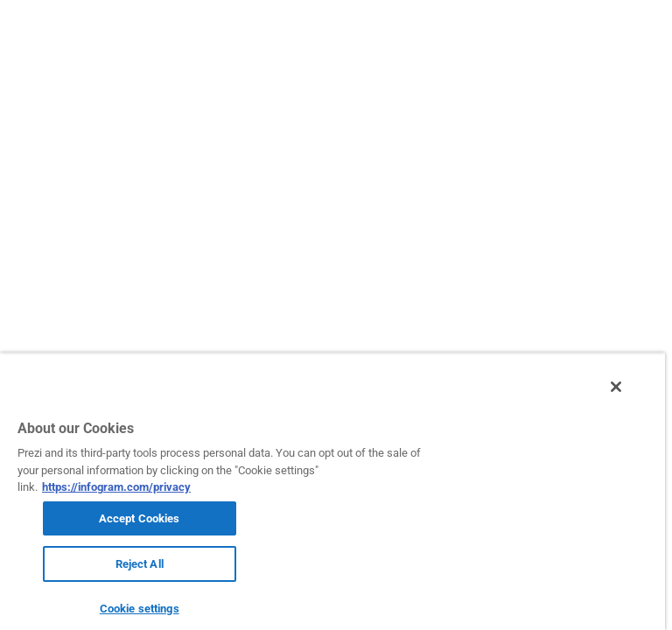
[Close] (616, 387)
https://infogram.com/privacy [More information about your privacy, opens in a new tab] (116, 487)
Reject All (140, 564)
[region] (332, 491)
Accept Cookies (140, 518)
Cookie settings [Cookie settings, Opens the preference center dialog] (140, 609)
